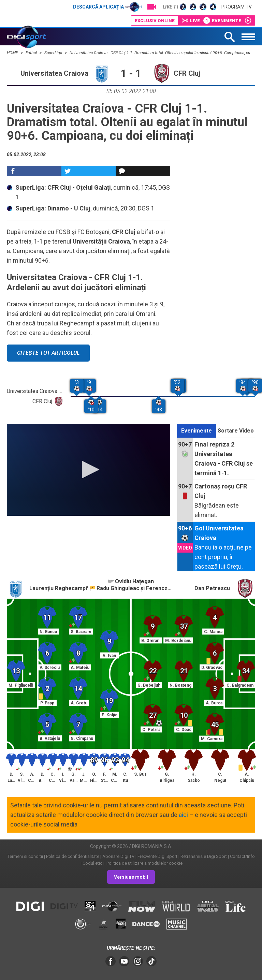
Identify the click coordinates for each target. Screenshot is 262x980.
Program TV (237, 7)
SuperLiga (54, 53)
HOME (13, 53)
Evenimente (196, 431)
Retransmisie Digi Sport (204, 856)
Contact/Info (242, 856)
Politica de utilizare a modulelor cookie (144, 863)
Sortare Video (236, 431)
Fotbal (32, 53)
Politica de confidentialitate (73, 856)
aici (183, 815)
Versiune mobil (131, 877)
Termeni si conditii (25, 856)
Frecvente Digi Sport (157, 856)
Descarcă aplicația (108, 7)
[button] (89, 470)
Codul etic (92, 863)
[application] (89, 470)
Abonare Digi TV (118, 856)
